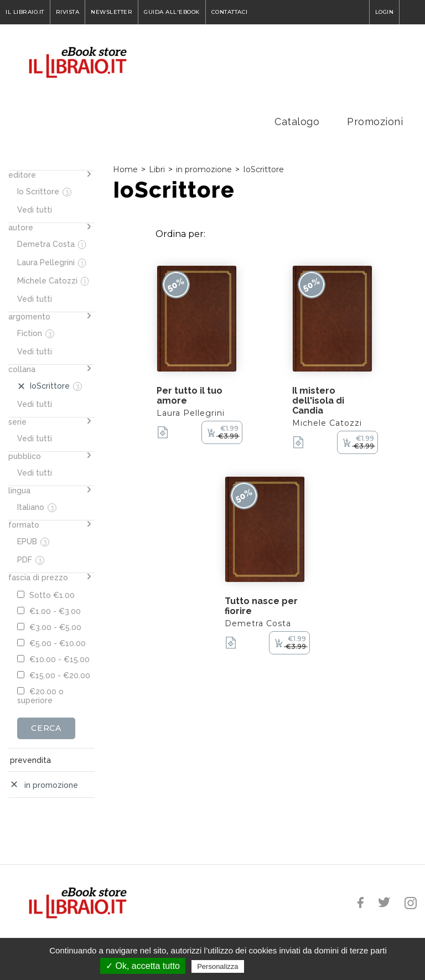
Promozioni (375, 122)
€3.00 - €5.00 (49, 627)
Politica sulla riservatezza (293, 966)
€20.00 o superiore (40, 696)
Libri (157, 169)
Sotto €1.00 (46, 595)
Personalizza (217, 966)
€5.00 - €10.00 (51, 643)
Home (125, 169)
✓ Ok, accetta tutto (143, 966)
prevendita (30, 760)
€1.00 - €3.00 (49, 611)
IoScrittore (263, 169)
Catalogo (297, 122)
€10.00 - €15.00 (53, 659)
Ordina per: (180, 234)
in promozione (204, 169)
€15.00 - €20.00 (54, 675)
